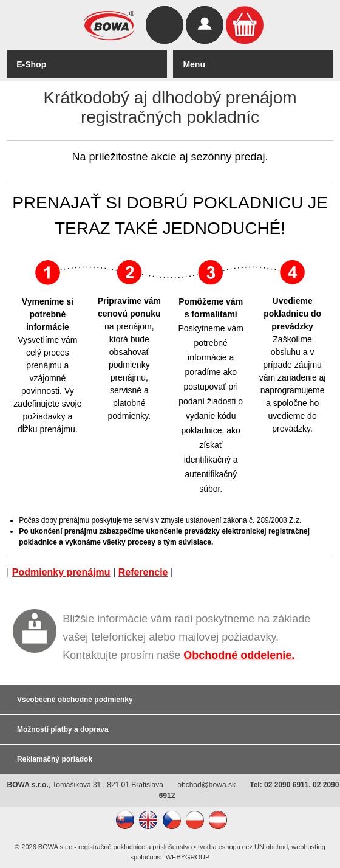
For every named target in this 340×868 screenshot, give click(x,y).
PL (195, 820)
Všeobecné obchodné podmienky (75, 700)
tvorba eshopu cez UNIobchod (243, 847)
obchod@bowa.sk (206, 785)
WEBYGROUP (188, 857)
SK (125, 820)
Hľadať (165, 25)
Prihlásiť (205, 25)
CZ (172, 820)
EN (148, 820)
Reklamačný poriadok (55, 759)
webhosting (308, 847)
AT (218, 820)
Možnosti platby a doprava (63, 729)
